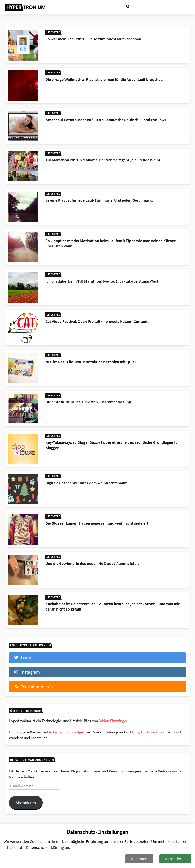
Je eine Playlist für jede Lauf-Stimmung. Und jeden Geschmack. (99, 200)
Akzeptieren (175, 859)
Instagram (27, 672)
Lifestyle (53, 32)
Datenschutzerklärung (45, 847)
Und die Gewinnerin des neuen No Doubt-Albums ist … (92, 563)
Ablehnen (139, 859)
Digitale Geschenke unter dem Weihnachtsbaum (86, 483)
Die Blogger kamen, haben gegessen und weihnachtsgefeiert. (97, 523)
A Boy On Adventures (148, 732)
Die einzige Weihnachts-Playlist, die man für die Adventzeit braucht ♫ (104, 79)
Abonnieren (26, 803)
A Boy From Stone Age (66, 732)
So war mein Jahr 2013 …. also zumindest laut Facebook (93, 39)
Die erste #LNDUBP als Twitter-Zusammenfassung (88, 402)
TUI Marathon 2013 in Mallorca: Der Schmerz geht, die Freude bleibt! (103, 160)
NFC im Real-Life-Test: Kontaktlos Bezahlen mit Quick (91, 362)
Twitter (24, 658)
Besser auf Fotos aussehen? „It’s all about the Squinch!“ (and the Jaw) (106, 120)
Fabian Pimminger (113, 721)
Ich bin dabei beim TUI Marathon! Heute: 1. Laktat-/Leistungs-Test (102, 281)
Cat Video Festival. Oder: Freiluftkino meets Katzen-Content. (97, 321)
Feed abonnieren (33, 687)
